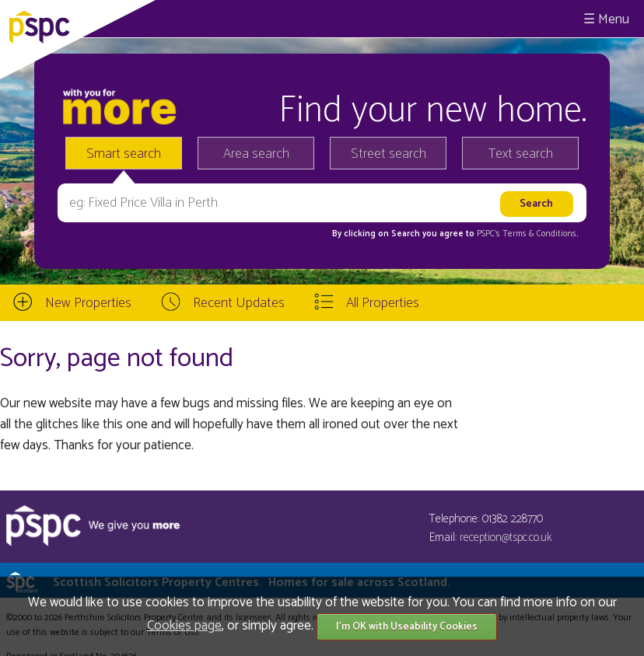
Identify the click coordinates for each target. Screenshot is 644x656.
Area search (256, 154)
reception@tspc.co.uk (506, 537)
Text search (521, 154)
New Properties (88, 303)
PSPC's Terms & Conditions (527, 234)
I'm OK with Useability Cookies (407, 627)
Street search (388, 154)
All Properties (383, 303)
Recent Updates (239, 303)
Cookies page (184, 626)
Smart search (124, 154)
